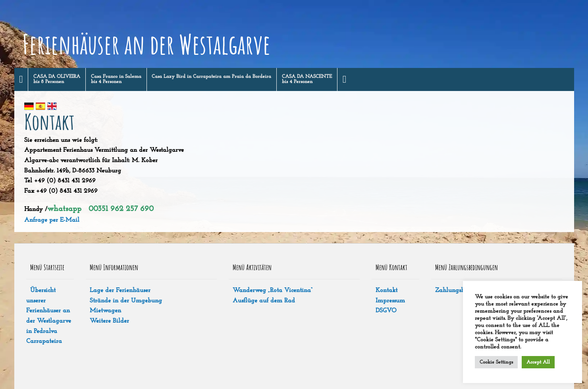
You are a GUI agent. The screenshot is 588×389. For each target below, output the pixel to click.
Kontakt (387, 290)
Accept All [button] (538, 362)
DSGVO (386, 311)
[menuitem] (21, 79)
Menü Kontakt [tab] (391, 267)
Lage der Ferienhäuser (120, 290)
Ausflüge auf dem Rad (264, 301)
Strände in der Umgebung (126, 301)
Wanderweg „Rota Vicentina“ (273, 290)
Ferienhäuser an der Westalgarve (146, 44)
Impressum (390, 301)
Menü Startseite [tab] (47, 267)
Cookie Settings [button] (496, 362)
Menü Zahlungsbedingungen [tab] (467, 267)
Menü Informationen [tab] (114, 267)
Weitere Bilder (109, 321)
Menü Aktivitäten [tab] (252, 267)
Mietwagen (105, 311)
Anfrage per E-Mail (52, 220)
